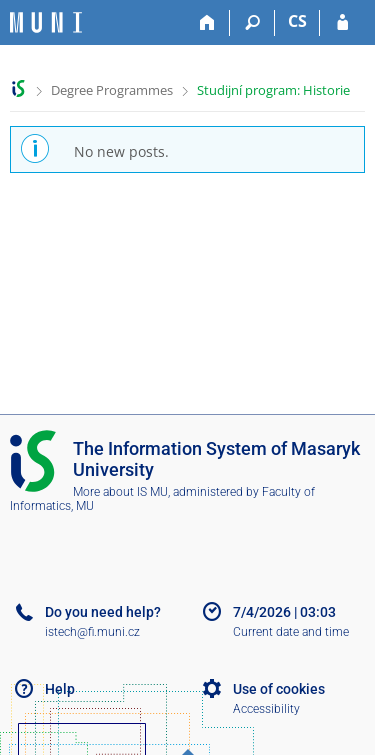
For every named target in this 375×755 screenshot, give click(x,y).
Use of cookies (279, 689)
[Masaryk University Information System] (46, 22)
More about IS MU (120, 492)
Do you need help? (103, 612)
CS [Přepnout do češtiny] (297, 21)
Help (60, 689)
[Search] (252, 23)
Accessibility (266, 709)
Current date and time (291, 632)
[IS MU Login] (342, 23)
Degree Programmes (112, 90)
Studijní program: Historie (273, 90)
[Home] (207, 23)
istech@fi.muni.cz (92, 632)
